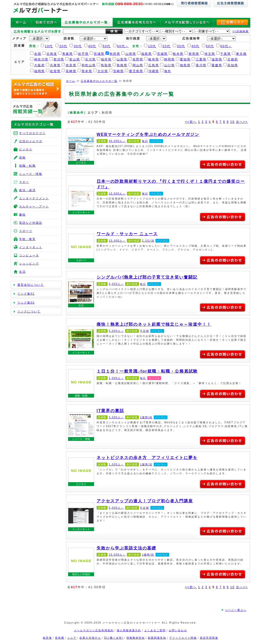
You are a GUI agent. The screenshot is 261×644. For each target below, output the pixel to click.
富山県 (75, 59)
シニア (72, 638)
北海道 (52, 54)
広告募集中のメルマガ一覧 (99, 81)
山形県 (131, 54)
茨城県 (162, 54)
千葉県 (226, 54)
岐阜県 (154, 59)
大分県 (103, 71)
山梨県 (122, 59)
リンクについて (29, 311)
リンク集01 (26, 294)
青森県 (68, 54)
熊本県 (87, 71)
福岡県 (40, 71)
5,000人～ (116, 331)
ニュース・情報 (81, 439)
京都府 (233, 59)
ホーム (71, 81)
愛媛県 (217, 65)
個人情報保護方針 (129, 630)
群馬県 (194, 54)
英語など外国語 (81, 574)
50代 (107, 46)
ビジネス (81, 163)
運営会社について (31, 285)
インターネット (81, 212)
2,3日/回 (148, 241)
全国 (38, 54)
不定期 (145, 331)
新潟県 (59, 59)
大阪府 (40, 65)
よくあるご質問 (155, 630)
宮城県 (99, 54)
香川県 (201, 65)
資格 (22, 157)
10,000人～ (117, 194)
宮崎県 (119, 71)
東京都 (241, 54)
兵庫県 (55, 65)
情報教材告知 (136, 638)
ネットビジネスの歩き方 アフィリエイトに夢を (81, 470)
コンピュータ (29, 255)
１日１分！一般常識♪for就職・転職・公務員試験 (81, 382)
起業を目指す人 (90, 638)
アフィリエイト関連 (183, 638)
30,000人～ (117, 141)
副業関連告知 (157, 638)
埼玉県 (210, 54)
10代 (49, 46)
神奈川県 (41, 59)
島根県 (122, 65)
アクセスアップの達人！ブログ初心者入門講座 (81, 516)
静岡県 (169, 59)
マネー (24, 182)
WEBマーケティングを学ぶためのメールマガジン (81, 149)
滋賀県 (217, 59)
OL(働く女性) (114, 638)
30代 (78, 46)
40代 (92, 46)
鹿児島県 (136, 71)
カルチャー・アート (34, 206)
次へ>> (242, 122)
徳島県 (185, 65)
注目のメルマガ (31, 141)
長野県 (138, 59)
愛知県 (185, 59)
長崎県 (71, 71)
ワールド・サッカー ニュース (81, 247)
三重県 (201, 59)
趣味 (22, 215)
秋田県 (115, 54)
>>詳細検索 (241, 31)
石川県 (90, 59)
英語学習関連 (209, 638)
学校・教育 (27, 239)
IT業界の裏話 (81, 425)
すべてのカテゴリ (32, 133)
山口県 (169, 65)
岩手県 (83, 54)
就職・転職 (81, 396)
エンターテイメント (34, 198)
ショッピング (29, 264)
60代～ (123, 46)
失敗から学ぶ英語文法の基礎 (81, 561)
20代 (63, 46)
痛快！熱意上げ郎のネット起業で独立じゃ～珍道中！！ (81, 339)
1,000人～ (116, 378)
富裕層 (60, 638)
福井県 (106, 59)
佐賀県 (55, 71)
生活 (81, 305)
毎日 (145, 141)
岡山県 (138, 65)
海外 (168, 71)
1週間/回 (146, 417)
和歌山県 (89, 65)
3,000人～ (116, 284)
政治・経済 (27, 190)
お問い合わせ (178, 630)
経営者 (47, 638)
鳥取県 (106, 65)
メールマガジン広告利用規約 (94, 630)
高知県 (233, 65)
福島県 (147, 54)
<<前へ (191, 122)
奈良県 (71, 65)
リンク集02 (26, 303)
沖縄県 (154, 71)
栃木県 (178, 54)
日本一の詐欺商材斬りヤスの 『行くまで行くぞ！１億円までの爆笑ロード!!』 (81, 199)
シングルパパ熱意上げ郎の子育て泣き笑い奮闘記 (81, 292)
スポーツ (81, 260)
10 (232, 122)
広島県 (154, 65)
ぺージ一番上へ (236, 610)
